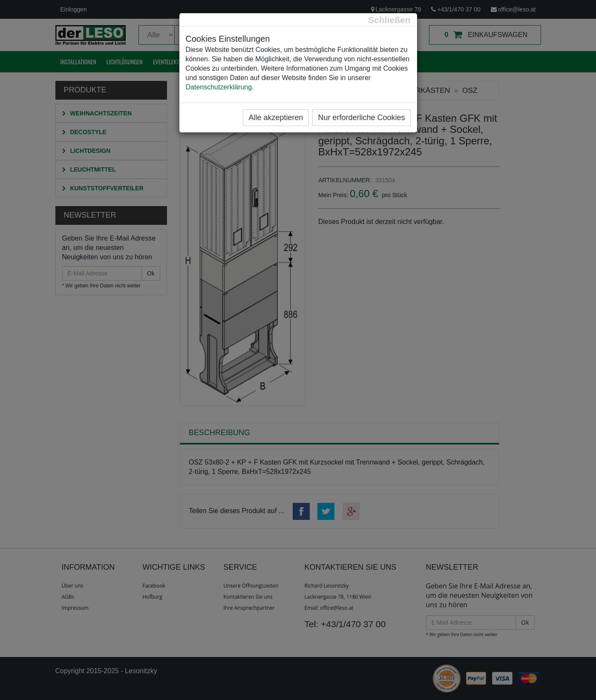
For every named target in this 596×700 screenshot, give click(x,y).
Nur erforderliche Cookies (361, 118)
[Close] (389, 20)
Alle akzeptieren (276, 118)
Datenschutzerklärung (219, 87)
